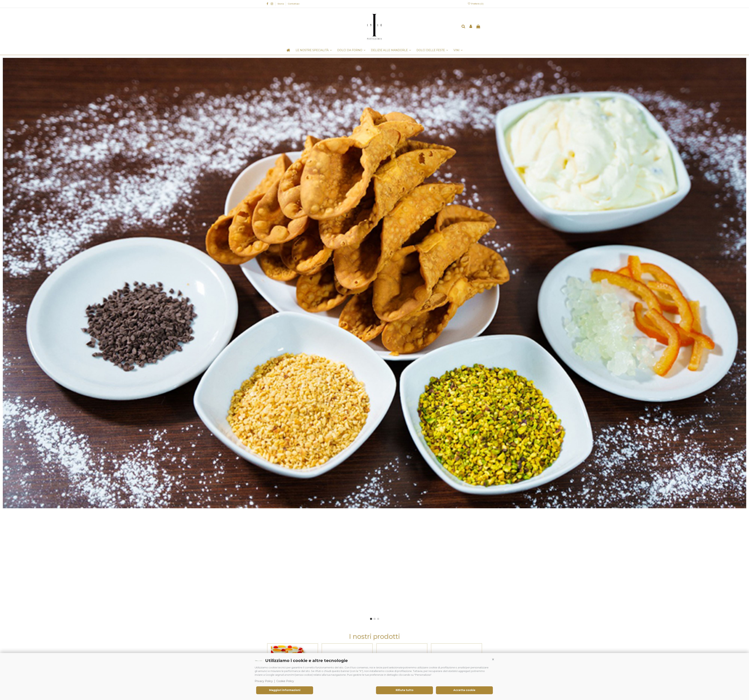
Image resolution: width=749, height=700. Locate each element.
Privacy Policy (264, 681)
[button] (493, 660)
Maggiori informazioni (285, 690)
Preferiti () (475, 4)
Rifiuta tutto (405, 690)
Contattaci (294, 4)
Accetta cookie (464, 690)
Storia (281, 4)
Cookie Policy (285, 681)
